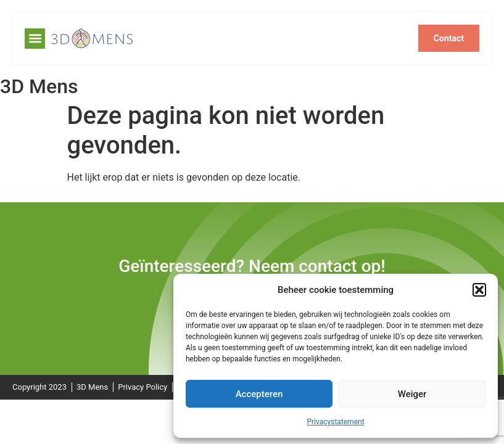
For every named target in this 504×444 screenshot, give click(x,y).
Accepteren (259, 394)
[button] (479, 290)
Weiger (412, 394)
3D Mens (39, 86)
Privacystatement (335, 422)
